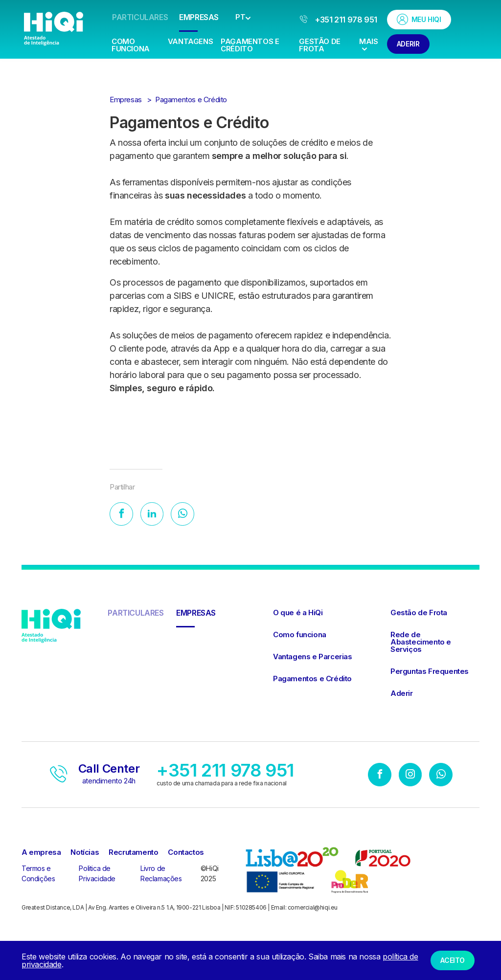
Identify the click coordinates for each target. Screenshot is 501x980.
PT (240, 17)
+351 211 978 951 (339, 20)
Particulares (140, 17)
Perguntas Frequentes (430, 672)
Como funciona (300, 635)
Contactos (186, 853)
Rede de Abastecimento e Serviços (421, 643)
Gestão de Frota (319, 45)
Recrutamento (133, 853)
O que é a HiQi (298, 613)
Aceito (453, 960)
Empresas (199, 17)
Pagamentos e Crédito (250, 45)
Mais (368, 44)
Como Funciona (131, 45)
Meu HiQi (419, 19)
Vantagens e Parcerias (313, 657)
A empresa (41, 853)
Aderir (408, 44)
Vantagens (190, 41)
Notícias (85, 853)
